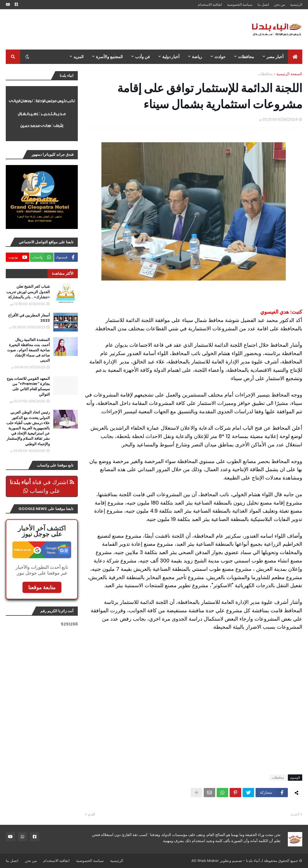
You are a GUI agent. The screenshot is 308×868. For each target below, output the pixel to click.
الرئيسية (296, 4)
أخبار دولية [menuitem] (171, 57)
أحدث (295, 814)
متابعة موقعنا (42, 587)
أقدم (91, 814)
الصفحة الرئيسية (289, 74)
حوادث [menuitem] (220, 57)
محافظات (265, 74)
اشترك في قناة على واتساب (42, 486)
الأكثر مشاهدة (63, 273)
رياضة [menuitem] (197, 57)
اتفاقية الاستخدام (210, 4)
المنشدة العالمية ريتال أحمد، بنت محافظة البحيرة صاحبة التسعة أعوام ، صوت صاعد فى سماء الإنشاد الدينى (29, 350)
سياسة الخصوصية (240, 4)
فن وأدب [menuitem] (142, 57)
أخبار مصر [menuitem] (275, 57)
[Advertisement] (111, 29)
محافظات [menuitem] (246, 57)
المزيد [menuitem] (79, 57)
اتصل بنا (263, 4)
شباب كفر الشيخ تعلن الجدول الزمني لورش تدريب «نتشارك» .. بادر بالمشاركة (28, 292)
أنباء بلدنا (253, 861)
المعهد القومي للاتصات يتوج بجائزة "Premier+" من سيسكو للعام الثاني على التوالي (28, 387)
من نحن (279, 4)
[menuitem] (295, 57)
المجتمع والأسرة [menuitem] (109, 57)
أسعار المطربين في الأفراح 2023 (29, 318)
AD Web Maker (205, 861)
